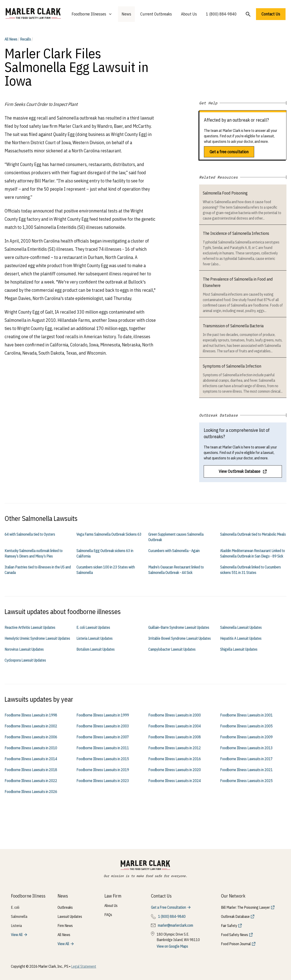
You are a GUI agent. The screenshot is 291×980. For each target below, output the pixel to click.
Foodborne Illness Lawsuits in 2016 (174, 759)
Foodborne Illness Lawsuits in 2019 (103, 770)
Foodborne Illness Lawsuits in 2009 (246, 737)
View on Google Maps (172, 946)
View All (17, 935)
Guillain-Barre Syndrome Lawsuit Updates (179, 627)
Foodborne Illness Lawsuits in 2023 (103, 781)
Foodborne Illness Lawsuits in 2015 (103, 759)
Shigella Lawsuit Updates (239, 649)
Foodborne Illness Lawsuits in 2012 (174, 748)
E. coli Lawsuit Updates (93, 627)
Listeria (16, 926)
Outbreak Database (235, 916)
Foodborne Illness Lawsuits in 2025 (246, 781)
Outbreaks (65, 907)
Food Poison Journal (236, 944)
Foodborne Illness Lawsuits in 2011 (103, 748)
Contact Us (271, 14)
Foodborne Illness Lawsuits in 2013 (246, 748)
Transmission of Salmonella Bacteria (233, 326)
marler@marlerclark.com (175, 925)
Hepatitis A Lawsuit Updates (241, 638)
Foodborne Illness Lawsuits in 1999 (103, 715)
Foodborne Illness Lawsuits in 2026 (31, 792)
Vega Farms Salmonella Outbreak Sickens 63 (109, 534)
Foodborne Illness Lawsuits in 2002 (31, 726)
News (126, 14)
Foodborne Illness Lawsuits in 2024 (174, 781)
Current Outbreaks (156, 14)
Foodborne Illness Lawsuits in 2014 (31, 759)
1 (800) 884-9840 (221, 14)
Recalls (25, 39)
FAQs (108, 915)
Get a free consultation (229, 152)
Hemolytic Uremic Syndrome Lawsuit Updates (37, 638)
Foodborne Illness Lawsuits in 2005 (246, 726)
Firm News (65, 926)
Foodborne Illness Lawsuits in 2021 (246, 770)
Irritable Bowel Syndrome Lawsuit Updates (179, 638)
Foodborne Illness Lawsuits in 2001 (246, 715)
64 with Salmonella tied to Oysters (30, 534)
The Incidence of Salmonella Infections (236, 233)
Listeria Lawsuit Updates (94, 638)
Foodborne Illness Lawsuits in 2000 (174, 715)
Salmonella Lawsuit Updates (241, 627)
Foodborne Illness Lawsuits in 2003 (103, 726)
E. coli (15, 907)
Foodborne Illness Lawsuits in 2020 (174, 770)
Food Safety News (235, 935)
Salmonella (19, 916)
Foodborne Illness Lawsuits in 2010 (31, 748)
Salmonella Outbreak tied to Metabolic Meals (253, 534)
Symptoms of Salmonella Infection (232, 366)
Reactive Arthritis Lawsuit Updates (30, 627)
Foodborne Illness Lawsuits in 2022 (31, 781)
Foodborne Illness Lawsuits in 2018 (31, 770)
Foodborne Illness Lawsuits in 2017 (246, 759)
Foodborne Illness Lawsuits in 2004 (174, 726)
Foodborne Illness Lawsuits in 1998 (31, 715)
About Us (189, 14)
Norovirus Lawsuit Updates (24, 649)
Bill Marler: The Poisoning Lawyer (245, 907)
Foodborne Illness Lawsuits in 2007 (103, 737)
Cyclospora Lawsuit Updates (25, 660)
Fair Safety (229, 926)
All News (11, 39)
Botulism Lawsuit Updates (95, 649)
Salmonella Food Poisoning (225, 193)
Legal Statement (84, 966)
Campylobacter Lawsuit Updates (172, 649)
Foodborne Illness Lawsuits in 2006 (31, 737)
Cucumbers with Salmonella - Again (174, 551)
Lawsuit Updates (70, 916)
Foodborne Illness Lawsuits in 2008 (174, 737)
